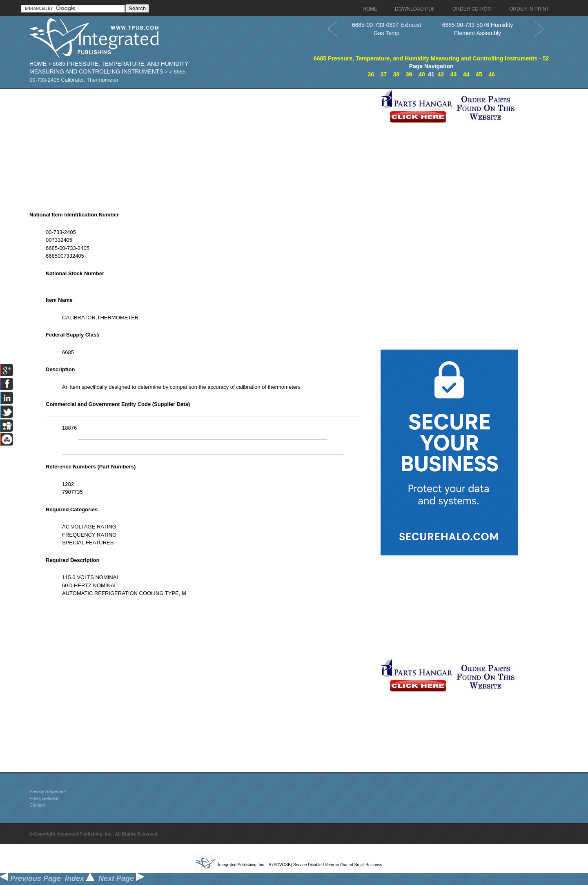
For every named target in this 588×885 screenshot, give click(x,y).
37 (384, 74)
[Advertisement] (203, 146)
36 (371, 74)
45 (479, 74)
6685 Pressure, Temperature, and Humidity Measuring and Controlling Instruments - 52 (431, 58)
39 (409, 74)
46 (492, 74)
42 (441, 74)
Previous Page (30, 878)
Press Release (44, 798)
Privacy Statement (48, 791)
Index (80, 878)
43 (454, 74)
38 (396, 74)
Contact (37, 805)
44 (466, 74)
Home (38, 64)
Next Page (121, 878)
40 (422, 74)
